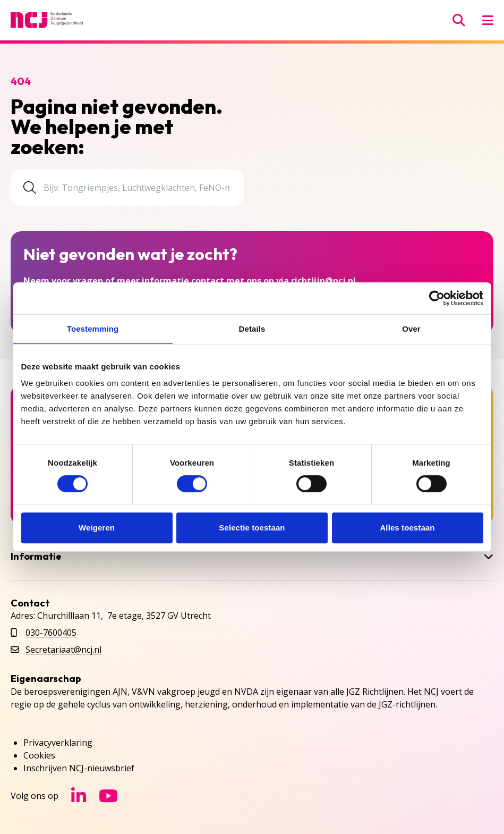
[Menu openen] (488, 20)
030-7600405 (51, 633)
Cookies (39, 755)
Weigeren (97, 528)
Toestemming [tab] (93, 329)
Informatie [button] (252, 557)
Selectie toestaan (252, 528)
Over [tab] (411, 329)
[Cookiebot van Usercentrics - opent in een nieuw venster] (437, 298)
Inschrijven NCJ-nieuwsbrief (79, 768)
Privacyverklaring (58, 743)
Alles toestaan (407, 528)
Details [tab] (252, 329)
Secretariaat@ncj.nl (63, 650)
